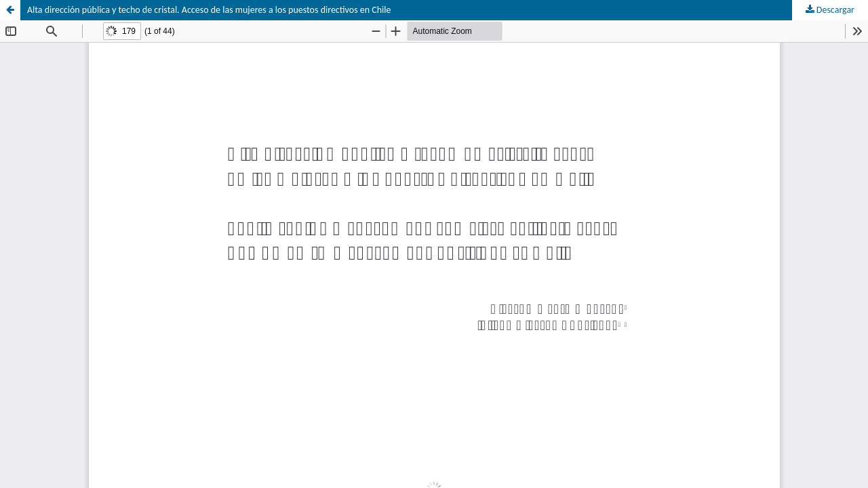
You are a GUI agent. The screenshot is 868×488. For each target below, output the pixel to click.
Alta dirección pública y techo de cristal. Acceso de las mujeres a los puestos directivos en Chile (209, 10)
